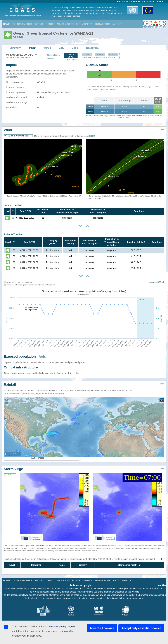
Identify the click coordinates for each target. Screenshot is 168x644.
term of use (122, 1)
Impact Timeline (13, 205)
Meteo (48, 48)
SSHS (91, 136)
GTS (61, 48)
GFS (87, 55)
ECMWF (113, 55)
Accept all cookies (102, 628)
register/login (148, 1)
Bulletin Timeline (14, 234)
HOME (7, 24)
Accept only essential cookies (141, 628)
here (114, 89)
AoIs (42, 356)
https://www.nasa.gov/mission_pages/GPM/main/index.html (34, 394)
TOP (162, 129)
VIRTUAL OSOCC (44, 24)
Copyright (86, 585)
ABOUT (117, 24)
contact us (135, 1)
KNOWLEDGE (103, 24)
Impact (32, 48)
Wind (104, 101)
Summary (15, 48)
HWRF (100, 55)
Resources (92, 48)
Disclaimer (74, 585)
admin (160, 1)
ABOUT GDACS (122, 581)
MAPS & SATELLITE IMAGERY (74, 24)
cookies (162, 585)
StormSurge (13, 469)
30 (13, 218)
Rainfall (144, 101)
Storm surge (125, 101)
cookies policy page (61, 626)
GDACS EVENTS (22, 24)
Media (75, 48)
